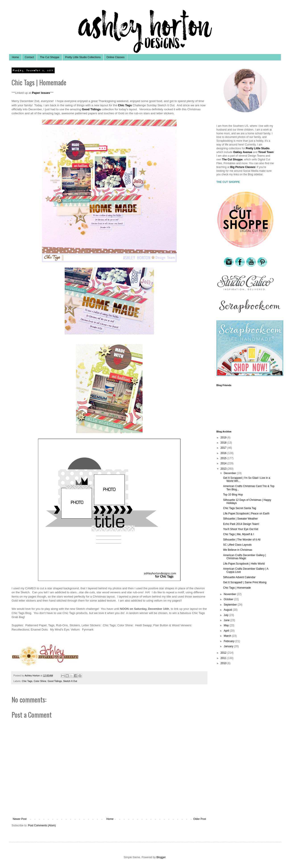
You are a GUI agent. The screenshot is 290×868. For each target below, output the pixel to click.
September (231, 605)
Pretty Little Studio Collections (83, 57)
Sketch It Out (70, 681)
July (227, 615)
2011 (224, 658)
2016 (224, 453)
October (229, 599)
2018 (224, 443)
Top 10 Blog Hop (233, 495)
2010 (224, 663)
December (230, 473)
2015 (224, 458)
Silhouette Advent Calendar (239, 577)
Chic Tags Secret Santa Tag (240, 508)
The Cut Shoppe (49, 57)
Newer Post (20, 819)
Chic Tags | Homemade (237, 588)
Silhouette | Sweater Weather (240, 519)
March (228, 636)
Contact (29, 57)
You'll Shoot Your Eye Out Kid (241, 529)
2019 (224, 438)
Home (15, 57)
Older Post (200, 819)
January (229, 646)
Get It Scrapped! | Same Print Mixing (245, 582)
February (229, 641)
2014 (224, 463)
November (230, 594)
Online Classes (115, 57)
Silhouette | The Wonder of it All (242, 540)
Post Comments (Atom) (42, 825)
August (228, 610)
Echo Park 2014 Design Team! (241, 524)
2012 (224, 653)
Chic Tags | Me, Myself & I (238, 534)
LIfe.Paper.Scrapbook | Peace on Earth (246, 514)
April (227, 631)
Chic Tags (27, 681)
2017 (224, 448)
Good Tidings (55, 681)
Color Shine (40, 681)
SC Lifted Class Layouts (237, 545)
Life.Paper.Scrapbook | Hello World (244, 564)
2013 (224, 469)
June (227, 620)
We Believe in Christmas (238, 550)
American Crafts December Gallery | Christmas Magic (245, 557)
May (227, 625)
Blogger (161, 857)
